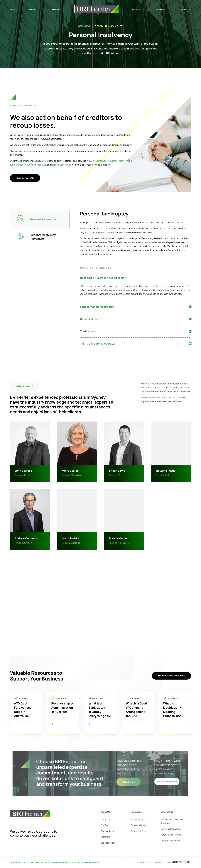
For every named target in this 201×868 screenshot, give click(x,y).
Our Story (105, 819)
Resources (161, 9)
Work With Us (107, 831)
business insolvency (95, 161)
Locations (57, 9)
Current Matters (139, 825)
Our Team (105, 825)
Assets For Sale (138, 831)
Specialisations (108, 843)
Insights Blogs (138, 819)
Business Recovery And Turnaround (172, 821)
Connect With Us (22, 178)
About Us (32, 9)
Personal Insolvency (171, 841)
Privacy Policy (144, 862)
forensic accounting (58, 165)
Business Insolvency (171, 829)
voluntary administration (31, 165)
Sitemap (158, 862)
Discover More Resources (171, 676)
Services (136, 9)
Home (13, 9)
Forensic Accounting (171, 835)
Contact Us (186, 9)
